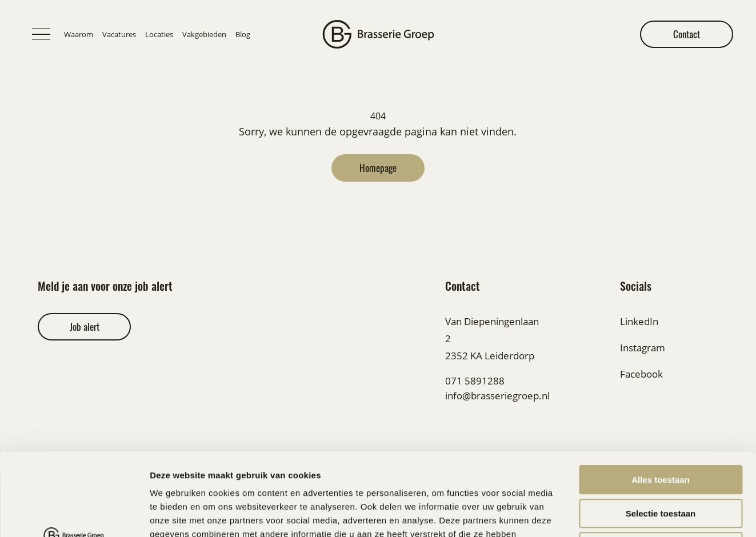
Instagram (643, 348)
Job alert (85, 326)
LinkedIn (639, 321)
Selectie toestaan (661, 431)
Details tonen (617, 514)
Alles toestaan (661, 397)
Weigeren (660, 464)
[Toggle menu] (41, 34)
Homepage (378, 168)
